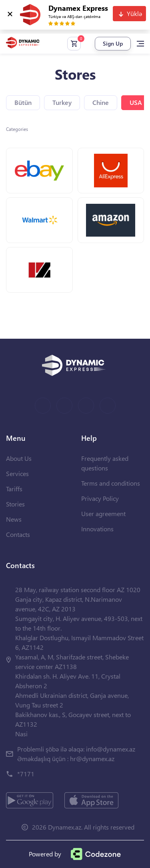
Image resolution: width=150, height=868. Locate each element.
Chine (101, 102)
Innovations (97, 529)
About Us (19, 458)
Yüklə (134, 13)
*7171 (26, 774)
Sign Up (113, 43)
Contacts (18, 534)
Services (17, 473)
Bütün (23, 102)
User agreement (103, 513)
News (14, 519)
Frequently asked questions (105, 463)
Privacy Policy (100, 498)
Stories (15, 504)
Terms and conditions (111, 483)
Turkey (62, 102)
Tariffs (14, 489)
